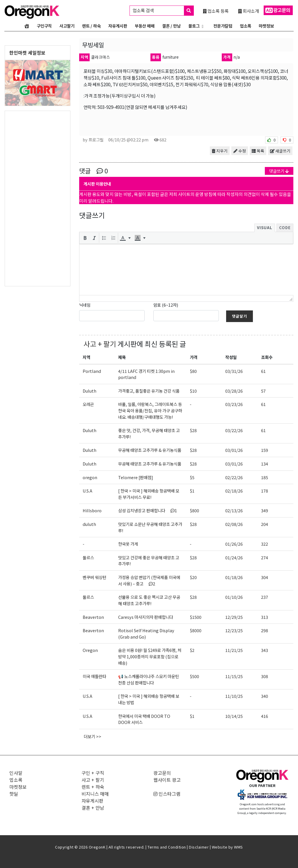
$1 (192, 491)
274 (265, 557)
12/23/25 (234, 630)
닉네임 (85, 305)
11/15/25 (234, 676)
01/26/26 (234, 544)
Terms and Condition (167, 847)
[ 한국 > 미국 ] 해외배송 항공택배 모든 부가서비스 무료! (149, 494)
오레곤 (88, 404)
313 (265, 617)
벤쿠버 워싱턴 (94, 577)
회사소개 (249, 11)
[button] (85, 238)
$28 (193, 430)
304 (265, 577)
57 (263, 391)
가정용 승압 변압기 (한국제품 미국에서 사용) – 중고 (149, 580)
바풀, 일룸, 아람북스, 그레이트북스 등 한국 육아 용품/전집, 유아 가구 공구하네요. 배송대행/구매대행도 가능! (150, 410)
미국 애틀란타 (94, 676)
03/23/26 (234, 404)
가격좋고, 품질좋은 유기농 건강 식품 (149, 391)
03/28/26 (234, 391)
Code (285, 228)
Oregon (90, 650)
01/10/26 (234, 597)
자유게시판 (118, 26)
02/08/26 (234, 524)
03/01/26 (234, 450)
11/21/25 (234, 650)
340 (265, 696)
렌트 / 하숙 (91, 26)
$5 (192, 477)
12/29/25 (234, 617)
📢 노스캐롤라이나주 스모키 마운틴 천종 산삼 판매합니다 (149, 679)
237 (265, 597)
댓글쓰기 (279, 171)
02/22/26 (234, 477)
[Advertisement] (38, 198)
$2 (192, 650)
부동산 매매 (145, 26)
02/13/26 (234, 510)
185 (265, 477)
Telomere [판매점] (136, 477)
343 (265, 650)
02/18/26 (234, 491)
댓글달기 (240, 316)
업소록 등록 (216, 11)
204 (265, 524)
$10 (193, 391)
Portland (92, 371)
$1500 (196, 617)
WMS (238, 847)
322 (265, 544)
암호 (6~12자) (166, 305)
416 (265, 716)
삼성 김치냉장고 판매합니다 (148, 510)
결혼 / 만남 (171, 26)
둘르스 (88, 557)
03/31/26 (234, 371)
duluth (89, 524)
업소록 (245, 26)
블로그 (194, 26)
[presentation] (85, 238)
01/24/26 (234, 557)
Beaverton (93, 617)
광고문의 (162, 773)
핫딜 (14, 794)
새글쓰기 (280, 151)
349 (265, 510)
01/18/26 (234, 577)
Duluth (89, 391)
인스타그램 (167, 794)
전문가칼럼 (223, 26)
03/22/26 (234, 430)
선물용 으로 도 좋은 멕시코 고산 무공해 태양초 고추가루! (149, 600)
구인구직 (44, 26)
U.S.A (87, 491)
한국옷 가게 (128, 544)
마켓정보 (266, 26)
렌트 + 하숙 (93, 787)
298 (265, 630)
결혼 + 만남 (93, 808)
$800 (194, 510)
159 (265, 450)
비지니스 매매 (95, 794)
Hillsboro (92, 510)
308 (265, 676)
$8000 (196, 630)
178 (265, 491)
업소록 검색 (163, 11)
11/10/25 (234, 696)
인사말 (16, 773)
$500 (194, 676)
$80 (193, 371)
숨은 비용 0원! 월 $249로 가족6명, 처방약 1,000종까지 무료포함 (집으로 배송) (150, 656)
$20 (193, 577)
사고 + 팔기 (100, 344)
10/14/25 (234, 716)
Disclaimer (199, 847)
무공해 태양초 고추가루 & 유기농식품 (150, 450)
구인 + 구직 (93, 773)
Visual (265, 228)
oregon (90, 477)
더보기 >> (93, 736)
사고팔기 (67, 26)
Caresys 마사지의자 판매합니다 (146, 617)
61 (263, 371)
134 (265, 464)
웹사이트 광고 (167, 780)
